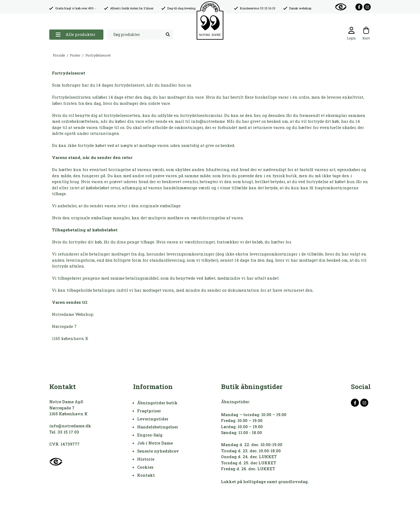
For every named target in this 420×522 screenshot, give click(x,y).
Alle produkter (75, 34)
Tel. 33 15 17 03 (64, 432)
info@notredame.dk (70, 426)
